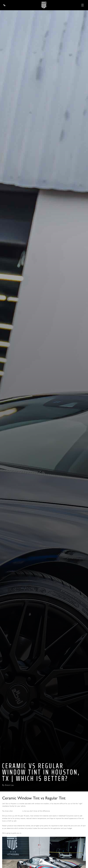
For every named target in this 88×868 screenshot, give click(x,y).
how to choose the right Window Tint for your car (39, 833)
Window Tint (17, 811)
